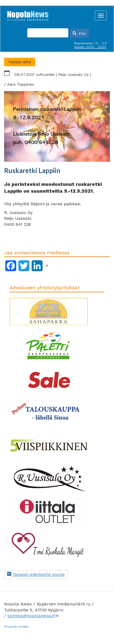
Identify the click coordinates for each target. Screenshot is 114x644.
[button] (57, 126)
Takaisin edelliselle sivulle (36, 574)
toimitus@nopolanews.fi (33, 616)
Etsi (79, 33)
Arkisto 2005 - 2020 (90, 47)
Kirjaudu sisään (16, 626)
